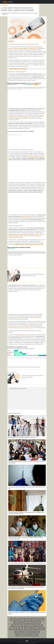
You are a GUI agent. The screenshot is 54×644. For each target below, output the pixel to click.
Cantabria (41, 622)
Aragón (20, 622)
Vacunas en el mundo (24, 13)
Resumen (11, 69)
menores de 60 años (26, 219)
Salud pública (34, 637)
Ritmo (17, 69)
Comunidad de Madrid (17, 628)
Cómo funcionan (23, 69)
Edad (15, 69)
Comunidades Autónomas (22, 637)
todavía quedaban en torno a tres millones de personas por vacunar (24, 236)
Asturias (27, 622)
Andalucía (13, 622)
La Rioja (35, 631)
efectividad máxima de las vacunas (23, 337)
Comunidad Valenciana (30, 628)
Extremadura (13, 631)
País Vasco (18, 634)
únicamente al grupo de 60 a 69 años (17, 320)
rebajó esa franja (36, 320)
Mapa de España (6, 13)
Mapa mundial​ (14, 13)
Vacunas (37, 634)
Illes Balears (28, 631)
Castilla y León (18, 625)
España (40, 628)
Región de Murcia (28, 634)
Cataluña (38, 625)
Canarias (34, 622)
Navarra (42, 631)
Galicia (20, 631)
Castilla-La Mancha (28, 625)
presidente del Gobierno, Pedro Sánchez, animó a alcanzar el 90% (28, 247)
